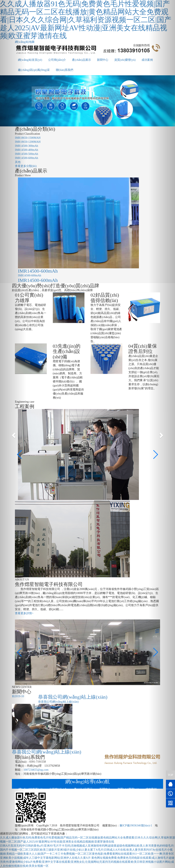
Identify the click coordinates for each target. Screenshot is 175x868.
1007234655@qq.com (36, 770)
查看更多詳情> (24, 613)
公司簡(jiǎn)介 (57, 60)
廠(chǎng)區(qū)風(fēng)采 (34, 70)
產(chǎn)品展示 (81, 60)
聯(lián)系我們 (65, 70)
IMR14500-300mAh (27, 146)
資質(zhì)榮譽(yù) (125, 60)
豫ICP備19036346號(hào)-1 (136, 825)
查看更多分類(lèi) (26, 166)
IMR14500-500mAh (27, 154)
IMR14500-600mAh (27, 158)
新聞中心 (103, 60)
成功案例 (147, 60)
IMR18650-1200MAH (28, 142)
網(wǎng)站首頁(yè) (30, 60)
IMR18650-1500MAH (28, 138)
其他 (18, 162)
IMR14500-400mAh (27, 150)
